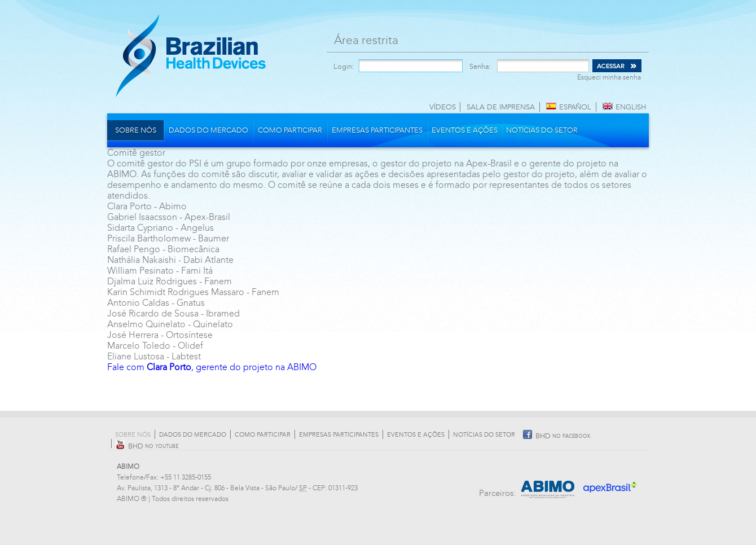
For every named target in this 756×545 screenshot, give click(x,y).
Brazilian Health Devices (191, 55)
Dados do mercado (208, 130)
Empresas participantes (377, 130)
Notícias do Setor (542, 130)
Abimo (548, 484)
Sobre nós (136, 130)
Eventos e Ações (465, 130)
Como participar (290, 130)
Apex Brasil (611, 484)
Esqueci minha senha (609, 77)
